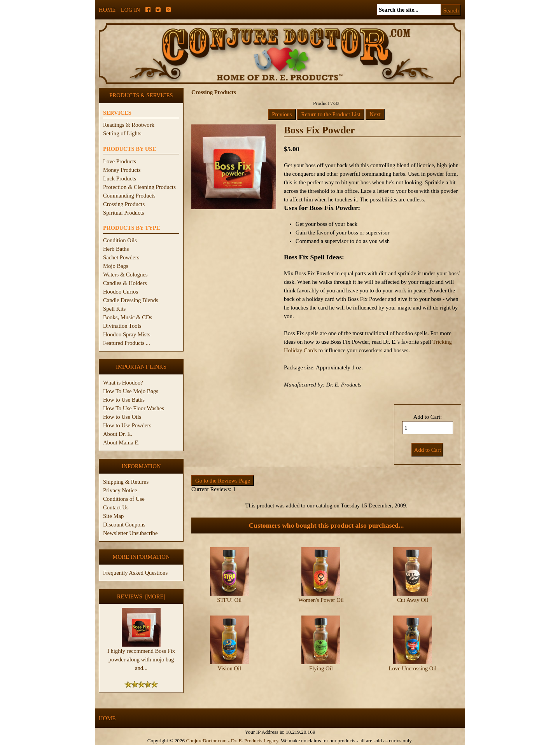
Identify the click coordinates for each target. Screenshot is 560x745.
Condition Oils (120, 240)
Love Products (120, 161)
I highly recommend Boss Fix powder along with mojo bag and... (141, 656)
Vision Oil (230, 668)
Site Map (113, 516)
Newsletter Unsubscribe (130, 533)
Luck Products (120, 178)
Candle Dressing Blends (131, 300)
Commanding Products (129, 196)
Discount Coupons (124, 525)
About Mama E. (121, 442)
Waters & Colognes (125, 275)
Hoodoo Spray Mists (127, 334)
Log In (130, 10)
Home (107, 10)
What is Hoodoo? (123, 383)
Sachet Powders (121, 257)
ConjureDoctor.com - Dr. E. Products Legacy (232, 741)
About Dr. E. (118, 434)
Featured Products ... (127, 343)
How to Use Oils (122, 417)
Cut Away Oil (413, 600)
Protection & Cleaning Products (139, 187)
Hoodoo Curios (121, 292)
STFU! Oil (229, 600)
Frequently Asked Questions (135, 573)
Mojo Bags (116, 266)
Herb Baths (116, 249)
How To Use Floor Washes (134, 408)
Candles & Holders (125, 283)
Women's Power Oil (321, 600)
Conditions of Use (124, 499)
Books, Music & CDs (128, 317)
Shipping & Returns (126, 482)
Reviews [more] (141, 596)
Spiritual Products (123, 213)
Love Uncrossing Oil (413, 668)
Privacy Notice (120, 490)
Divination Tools (122, 326)
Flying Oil (321, 668)
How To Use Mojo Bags (131, 391)
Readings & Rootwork (129, 125)
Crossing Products (124, 204)
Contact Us (116, 507)
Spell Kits (114, 309)
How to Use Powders (127, 425)
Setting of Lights (122, 133)
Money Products (122, 170)
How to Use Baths (124, 400)
